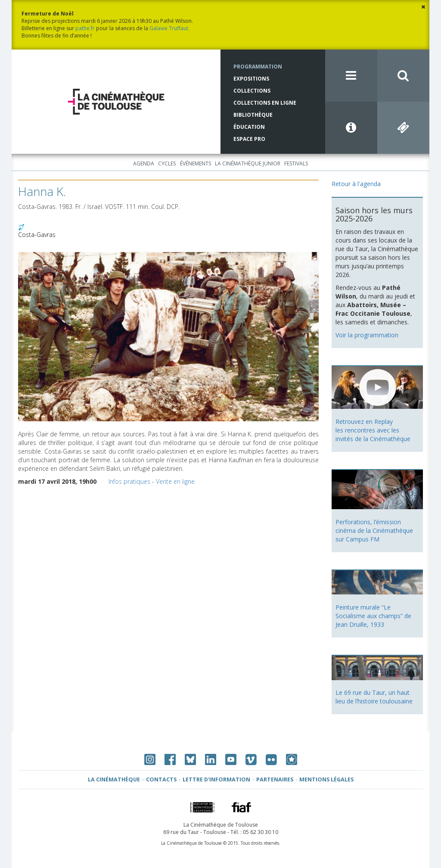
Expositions (251, 79)
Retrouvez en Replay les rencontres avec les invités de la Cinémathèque (373, 430)
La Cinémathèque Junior (248, 163)
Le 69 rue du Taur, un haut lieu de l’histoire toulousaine (374, 697)
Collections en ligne (265, 103)
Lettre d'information (216, 779)
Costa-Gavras (37, 235)
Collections (252, 91)
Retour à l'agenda (356, 184)
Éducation (249, 127)
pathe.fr (85, 28)
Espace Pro (249, 139)
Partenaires (275, 779)
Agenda (144, 163)
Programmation (258, 67)
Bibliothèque (253, 115)
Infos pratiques (129, 481)
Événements (196, 163)
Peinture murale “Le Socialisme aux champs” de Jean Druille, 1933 (373, 616)
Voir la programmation (367, 335)
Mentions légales (326, 779)
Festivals (296, 163)
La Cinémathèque (114, 779)
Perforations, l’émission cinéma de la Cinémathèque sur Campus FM (374, 530)
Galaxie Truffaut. (169, 28)
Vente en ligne (175, 481)
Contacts (161, 779)
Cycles (167, 163)
